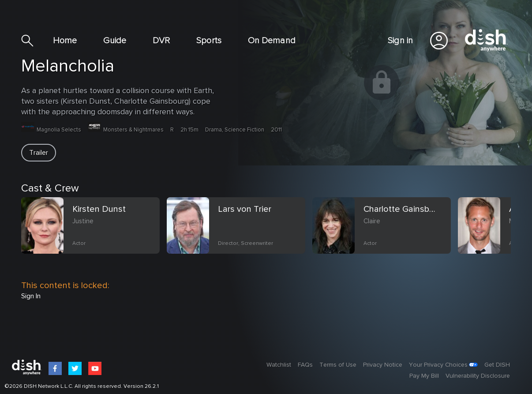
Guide (115, 41)
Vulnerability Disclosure (478, 376)
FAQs (305, 365)
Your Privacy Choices (438, 365)
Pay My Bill (424, 376)
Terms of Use (338, 365)
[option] (94, 236)
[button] (39, 153)
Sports (209, 41)
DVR (161, 41)
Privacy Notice (383, 365)
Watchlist (279, 365)
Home (65, 41)
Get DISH (497, 365)
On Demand (272, 41)
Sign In (31, 296)
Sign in (400, 41)
